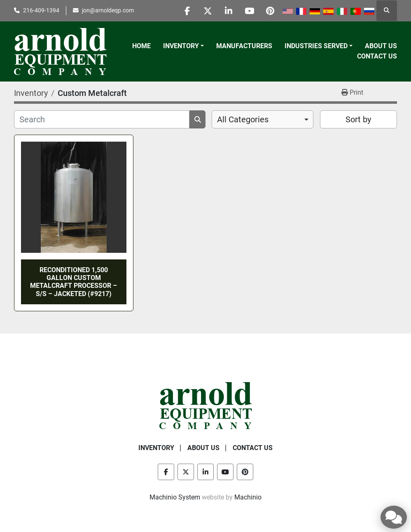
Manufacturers (244, 46)
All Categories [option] (243, 119)
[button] (183, 46)
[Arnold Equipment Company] (206, 405)
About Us (381, 46)
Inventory (181, 46)
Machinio (248, 497)
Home (141, 46)
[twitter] (207, 11)
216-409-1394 (41, 10)
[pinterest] (270, 11)
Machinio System (175, 497)
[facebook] (186, 11)
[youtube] (249, 11)
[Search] (102, 119)
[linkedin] (228, 11)
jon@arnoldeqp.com (108, 10)
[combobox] (263, 119)
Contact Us (377, 56)
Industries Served (316, 46)
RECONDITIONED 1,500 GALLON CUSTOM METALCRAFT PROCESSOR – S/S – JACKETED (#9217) (74, 282)
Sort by (358, 119)
